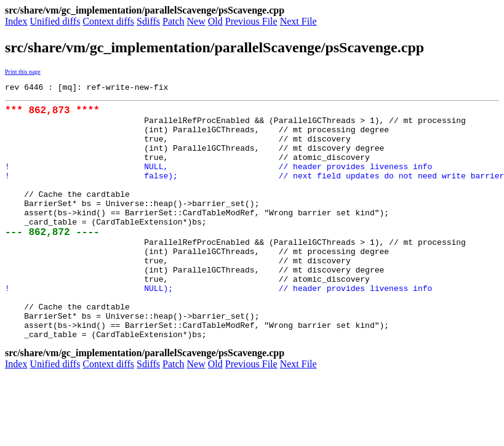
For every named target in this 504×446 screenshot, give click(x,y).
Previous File (251, 21)
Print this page (23, 72)
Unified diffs (55, 21)
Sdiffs (148, 21)
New (196, 21)
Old (215, 21)
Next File (298, 21)
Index (16, 21)
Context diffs (108, 21)
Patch (174, 21)
